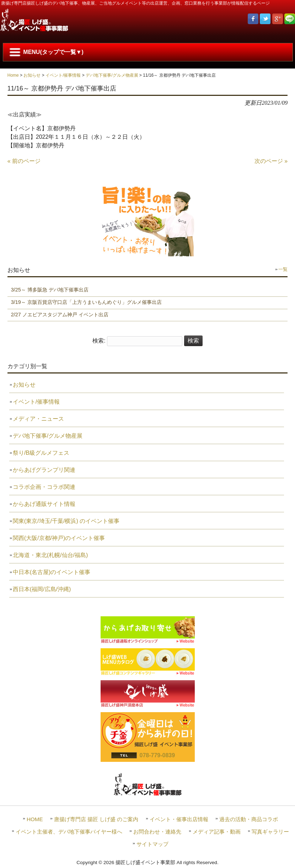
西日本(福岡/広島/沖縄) (42, 589)
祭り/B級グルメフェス (41, 453)
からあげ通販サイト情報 (44, 504)
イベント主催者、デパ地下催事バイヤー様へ (69, 832)
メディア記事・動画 (217, 832)
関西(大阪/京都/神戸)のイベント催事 (59, 538)
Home (13, 75)
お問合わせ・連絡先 (157, 832)
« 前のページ (24, 161)
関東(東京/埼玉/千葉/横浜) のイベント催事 (66, 521)
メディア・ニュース (38, 419)
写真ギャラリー (270, 832)
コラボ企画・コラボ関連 (44, 487)
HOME (35, 819)
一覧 (283, 269)
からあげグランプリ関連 (44, 470)
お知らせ (32, 75)
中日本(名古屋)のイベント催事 (52, 572)
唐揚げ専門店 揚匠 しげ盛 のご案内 (96, 819)
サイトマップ (152, 844)
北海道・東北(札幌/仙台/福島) (50, 555)
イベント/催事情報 (63, 75)
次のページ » (271, 161)
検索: (99, 341)
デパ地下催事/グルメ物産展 (112, 75)
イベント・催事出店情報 (179, 819)
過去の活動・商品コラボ (249, 819)
